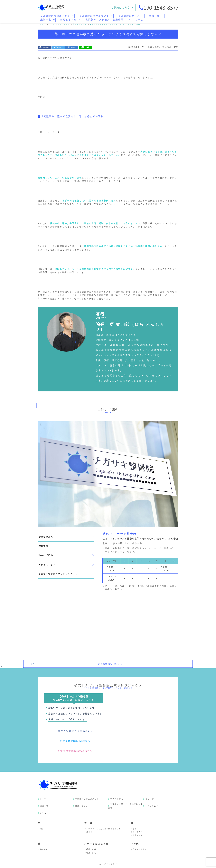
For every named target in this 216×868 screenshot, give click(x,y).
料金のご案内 (66, 555)
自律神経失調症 (139, 849)
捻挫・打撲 (91, 849)
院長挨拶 (66, 546)
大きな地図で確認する (110, 662)
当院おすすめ (81, 806)
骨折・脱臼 (91, 853)
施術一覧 (44, 806)
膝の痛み (43, 849)
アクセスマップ (66, 565)
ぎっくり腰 (137, 832)
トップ (43, 799)
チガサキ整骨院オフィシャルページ (66, 574)
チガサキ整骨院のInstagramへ (73, 751)
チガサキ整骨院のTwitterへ (73, 741)
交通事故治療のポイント (87, 799)
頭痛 (41, 829)
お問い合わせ (152, 806)
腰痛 (134, 829)
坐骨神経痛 (137, 835)
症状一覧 (150, 799)
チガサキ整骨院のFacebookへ (73, 731)
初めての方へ (66, 537)
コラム (43, 813)
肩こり (88, 832)
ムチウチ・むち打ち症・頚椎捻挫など (104, 829)
